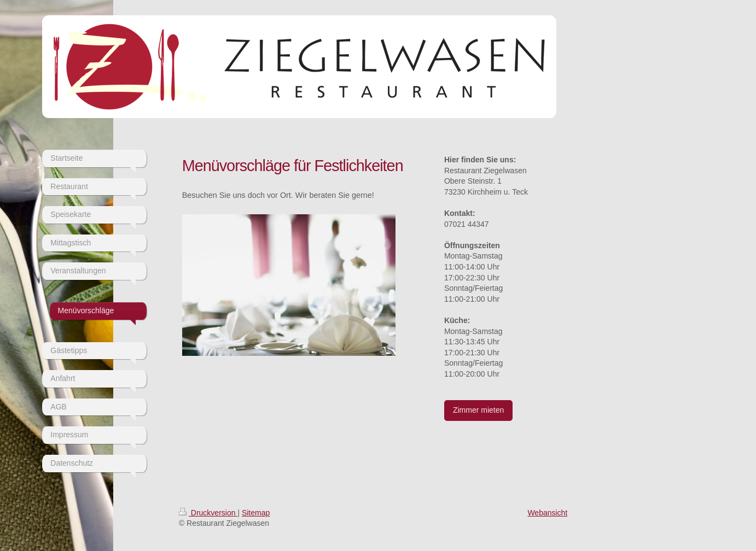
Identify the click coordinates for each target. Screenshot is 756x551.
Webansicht (547, 513)
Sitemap (256, 513)
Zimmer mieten (478, 410)
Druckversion (208, 513)
